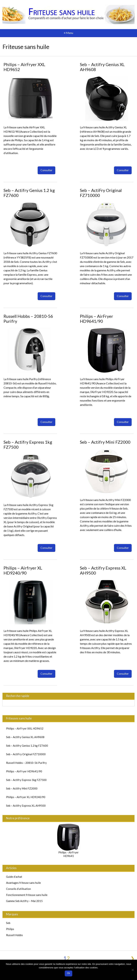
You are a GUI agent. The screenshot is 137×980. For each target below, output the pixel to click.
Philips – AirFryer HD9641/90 (97, 319)
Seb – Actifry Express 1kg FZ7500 (28, 444)
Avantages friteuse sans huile (23, 883)
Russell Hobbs (14, 935)
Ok (69, 973)
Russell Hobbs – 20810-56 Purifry (28, 319)
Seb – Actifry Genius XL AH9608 (102, 67)
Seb (8, 923)
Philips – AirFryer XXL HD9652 (24, 67)
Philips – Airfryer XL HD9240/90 (23, 570)
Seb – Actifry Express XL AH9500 (103, 570)
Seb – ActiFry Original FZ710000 (101, 193)
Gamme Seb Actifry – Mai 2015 (24, 901)
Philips (10, 929)
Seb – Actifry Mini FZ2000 (105, 442)
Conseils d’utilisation (18, 889)
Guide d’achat (14, 877)
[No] (133, 970)
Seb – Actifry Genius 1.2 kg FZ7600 (29, 193)
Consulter (46, 170)
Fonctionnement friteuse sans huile (27, 895)
